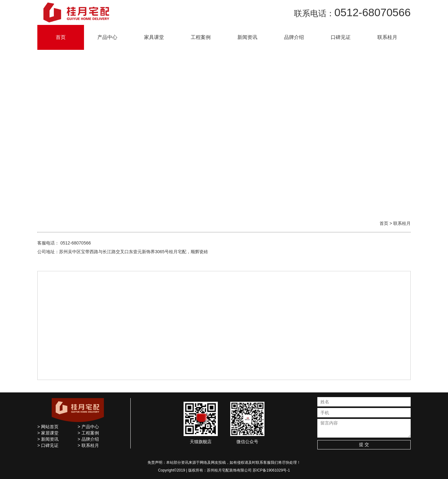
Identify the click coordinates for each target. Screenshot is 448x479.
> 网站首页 (48, 427)
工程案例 (201, 37)
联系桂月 (387, 37)
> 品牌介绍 (88, 439)
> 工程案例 (88, 433)
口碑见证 (341, 37)
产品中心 (107, 37)
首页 (61, 37)
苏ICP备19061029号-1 (271, 470)
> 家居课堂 (48, 433)
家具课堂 (154, 37)
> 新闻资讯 (48, 439)
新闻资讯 (247, 37)
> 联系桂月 (88, 445)
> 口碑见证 (48, 445)
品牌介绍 (294, 37)
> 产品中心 (88, 427)
